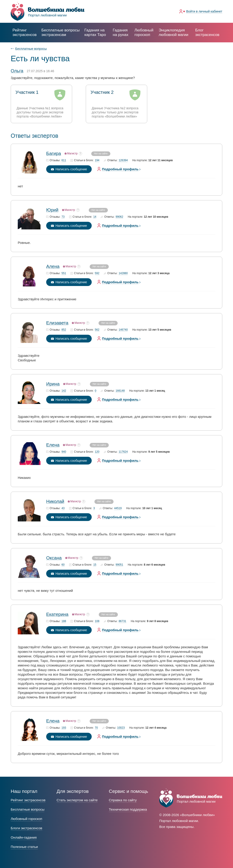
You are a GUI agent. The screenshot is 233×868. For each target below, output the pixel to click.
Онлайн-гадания (24, 837)
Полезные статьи (24, 847)
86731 (122, 621)
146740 (123, 330)
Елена (53, 445)
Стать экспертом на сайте (77, 800)
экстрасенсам (61, 32)
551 (64, 273)
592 (97, 273)
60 (63, 565)
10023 (121, 728)
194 (97, 160)
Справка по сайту (123, 800)
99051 (119, 565)
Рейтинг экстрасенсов (25, 32)
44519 (118, 508)
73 (63, 217)
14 (95, 217)
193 (64, 728)
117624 (123, 452)
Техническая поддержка (128, 809)
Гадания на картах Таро (95, 32)
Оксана (54, 558)
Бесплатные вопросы (31, 49)
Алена (53, 266)
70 (96, 728)
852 (64, 330)
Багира (54, 153)
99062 (119, 217)
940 (64, 452)
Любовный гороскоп (144, 32)
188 (64, 621)
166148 (120, 391)
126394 (123, 160)
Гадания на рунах (121, 32)
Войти (204, 11)
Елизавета (57, 323)
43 (63, 508)
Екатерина (57, 614)
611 (64, 160)
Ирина (53, 384)
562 (97, 330)
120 (97, 452)
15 (95, 565)
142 (64, 391)
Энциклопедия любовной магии (173, 32)
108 (97, 621)
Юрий (52, 210)
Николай (55, 501)
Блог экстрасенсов (207, 32)
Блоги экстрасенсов (27, 828)
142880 (123, 273)
